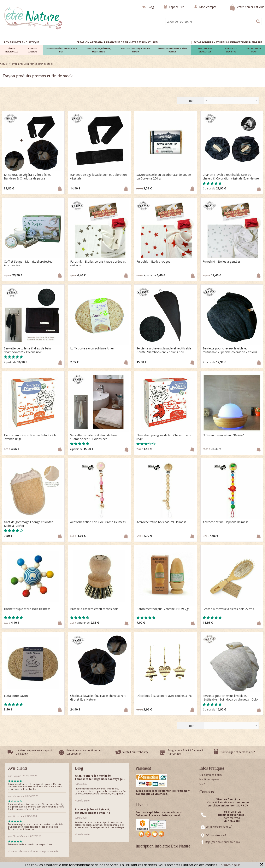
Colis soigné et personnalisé (237, 752)
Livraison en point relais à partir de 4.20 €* (34, 752)
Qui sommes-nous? (211, 775)
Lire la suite (82, 801)
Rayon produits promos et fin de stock (38, 76)
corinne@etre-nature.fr (219, 827)
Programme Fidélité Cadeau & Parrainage (186, 752)
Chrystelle (18, 836)
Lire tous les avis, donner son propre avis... (34, 851)
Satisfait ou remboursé (135, 752)
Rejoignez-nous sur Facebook (223, 842)
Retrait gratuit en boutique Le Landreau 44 (84, 752)
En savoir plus (229, 865)
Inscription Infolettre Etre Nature (163, 846)
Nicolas (17, 816)
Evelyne (17, 776)
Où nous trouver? (216, 835)
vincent (17, 796)
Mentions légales (209, 779)
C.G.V (202, 784)
